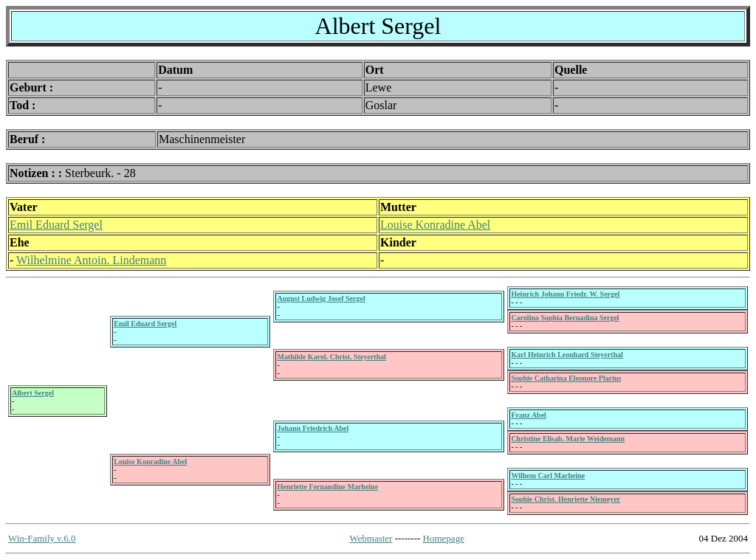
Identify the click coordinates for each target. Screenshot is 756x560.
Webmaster (371, 538)
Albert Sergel (33, 393)
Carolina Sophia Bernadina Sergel (565, 318)
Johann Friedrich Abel (313, 428)
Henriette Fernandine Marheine (327, 487)
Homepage (444, 538)
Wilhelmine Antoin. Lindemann (91, 260)
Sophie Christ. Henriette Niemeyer (566, 499)
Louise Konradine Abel (435, 225)
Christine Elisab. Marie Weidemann (568, 439)
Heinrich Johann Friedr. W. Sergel (565, 294)
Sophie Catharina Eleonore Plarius (566, 378)
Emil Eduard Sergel (56, 225)
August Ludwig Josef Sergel (321, 298)
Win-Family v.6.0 (42, 538)
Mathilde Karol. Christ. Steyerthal (331, 357)
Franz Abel (529, 415)
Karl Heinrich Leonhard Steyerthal (567, 355)
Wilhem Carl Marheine (548, 476)
